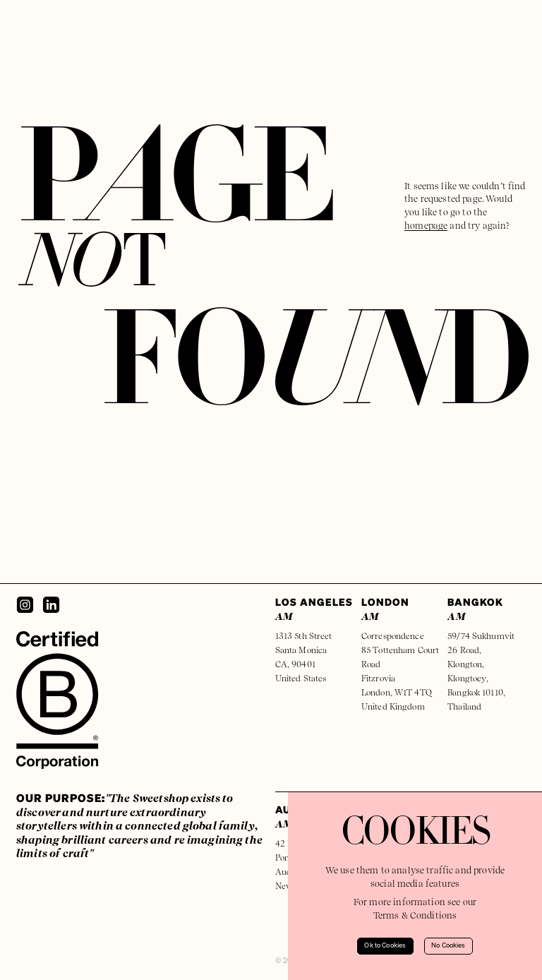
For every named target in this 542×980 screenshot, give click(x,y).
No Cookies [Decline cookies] (448, 946)
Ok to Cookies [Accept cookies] (385, 946)
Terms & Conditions (415, 915)
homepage (426, 226)
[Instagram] (25, 605)
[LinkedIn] (51, 605)
